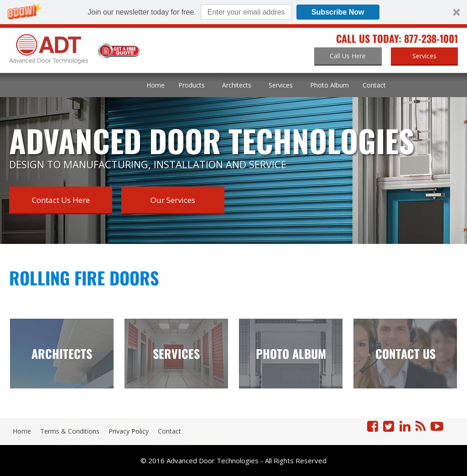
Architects (237, 85)
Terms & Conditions (70, 431)
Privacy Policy (129, 431)
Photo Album (329, 85)
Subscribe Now (338, 12)
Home (156, 85)
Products (192, 85)
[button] (233, 12)
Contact (374, 85)
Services (281, 85)
